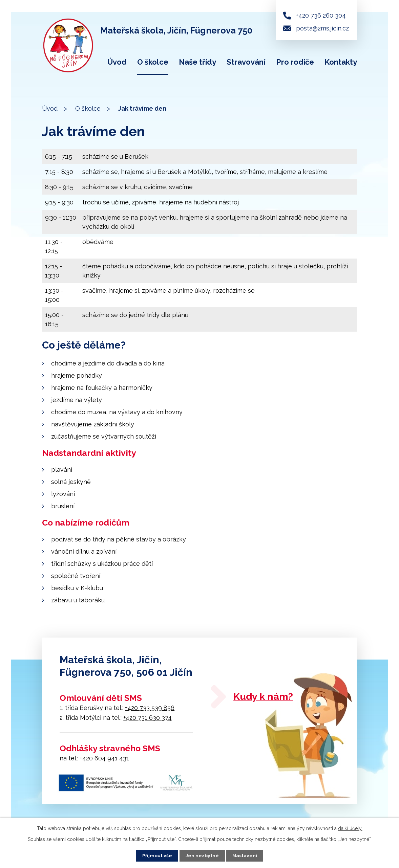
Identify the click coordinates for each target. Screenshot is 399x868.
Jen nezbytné (202, 855)
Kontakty (341, 62)
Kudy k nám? (266, 697)
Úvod (117, 62)
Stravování (246, 62)
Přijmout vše (157, 855)
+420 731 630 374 (148, 718)
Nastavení (245, 855)
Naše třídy (197, 62)
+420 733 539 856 (150, 708)
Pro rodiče (295, 62)
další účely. (350, 828)
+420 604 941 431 (104, 758)
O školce (153, 62)
